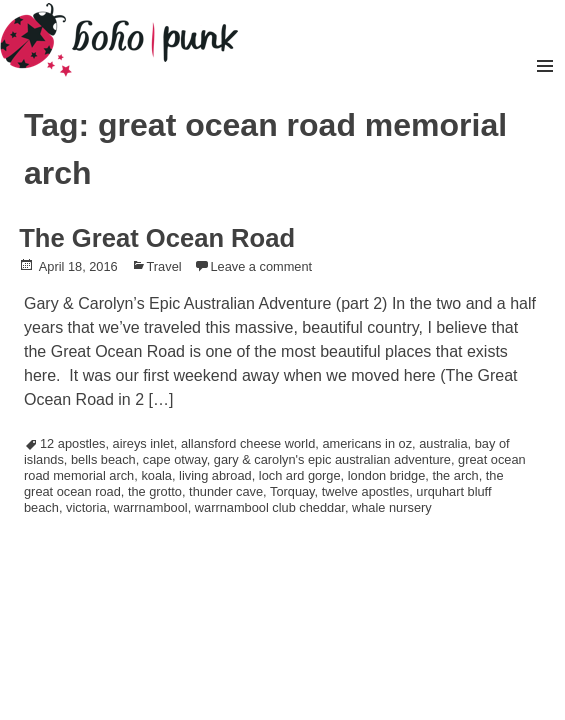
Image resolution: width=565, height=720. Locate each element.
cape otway (175, 459)
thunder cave (226, 491)
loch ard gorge (300, 475)
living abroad (215, 475)
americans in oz (367, 443)
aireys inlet (143, 443)
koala (156, 475)
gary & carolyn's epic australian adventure (332, 459)
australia (443, 443)
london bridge (387, 475)
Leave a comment (261, 266)
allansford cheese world (248, 443)
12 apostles (72, 443)
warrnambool (151, 507)
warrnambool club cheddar (270, 507)
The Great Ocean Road (157, 238)
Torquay (292, 491)
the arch (455, 475)
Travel (164, 266)
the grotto (155, 491)
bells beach (103, 459)
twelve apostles (366, 491)
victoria (86, 507)
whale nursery (392, 507)
